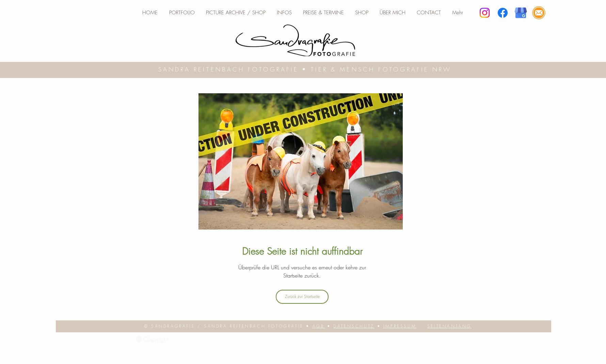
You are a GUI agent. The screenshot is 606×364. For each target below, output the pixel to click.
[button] (284, 13)
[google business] (521, 13)
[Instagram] (485, 13)
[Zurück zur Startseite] (302, 297)
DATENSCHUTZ (354, 326)
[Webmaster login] (502, 339)
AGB (319, 326)
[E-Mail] (539, 13)
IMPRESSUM (400, 326)
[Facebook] (503, 13)
